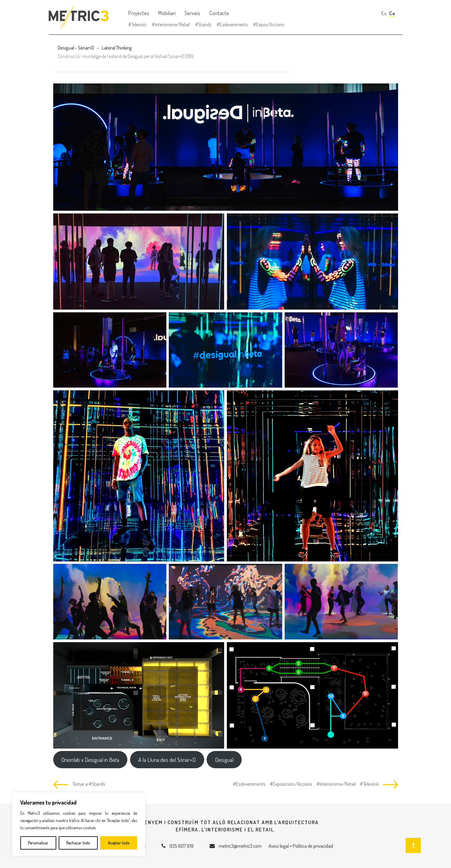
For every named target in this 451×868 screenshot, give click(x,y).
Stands (205, 24)
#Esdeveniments (249, 784)
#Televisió (369, 784)
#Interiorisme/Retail (336, 784)
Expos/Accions (270, 24)
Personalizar (38, 843)
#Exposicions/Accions (291, 784)
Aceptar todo (119, 843)
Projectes (139, 13)
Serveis (192, 13)
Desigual (224, 760)
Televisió (139, 24)
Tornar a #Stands (89, 784)
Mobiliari (167, 13)
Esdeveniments (234, 24)
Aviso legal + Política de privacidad (301, 846)
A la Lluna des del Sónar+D (167, 760)
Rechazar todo (78, 843)
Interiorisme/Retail (172, 24)
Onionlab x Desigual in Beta (90, 760)
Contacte (219, 13)
